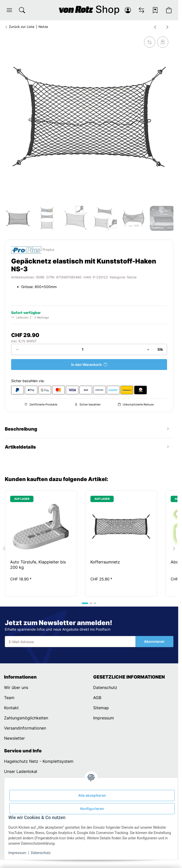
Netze (132, 277)
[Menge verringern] (17, 349)
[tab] (85, 603)
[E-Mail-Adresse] (70, 642)
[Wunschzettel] (155, 10)
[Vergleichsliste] (141, 10)
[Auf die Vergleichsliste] (150, 42)
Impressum (17, 853)
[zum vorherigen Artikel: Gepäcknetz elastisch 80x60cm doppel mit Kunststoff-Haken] (155, 27)
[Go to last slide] (4, 548)
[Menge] (83, 349)
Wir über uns (16, 687)
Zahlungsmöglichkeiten (26, 718)
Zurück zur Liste (20, 27)
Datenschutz (41, 853)
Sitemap (101, 708)
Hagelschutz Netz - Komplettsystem (39, 761)
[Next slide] (174, 548)
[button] (9, 10)
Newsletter (14, 738)
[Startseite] (89, 10)
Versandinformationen (25, 728)
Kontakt (11, 708)
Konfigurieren (92, 809)
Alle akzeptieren (92, 795)
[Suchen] (22, 10)
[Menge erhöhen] (148, 349)
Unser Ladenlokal (21, 771)
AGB (97, 698)
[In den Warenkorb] (89, 365)
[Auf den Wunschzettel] (163, 42)
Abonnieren (154, 641)
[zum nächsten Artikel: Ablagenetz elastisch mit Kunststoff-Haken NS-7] (167, 27)
